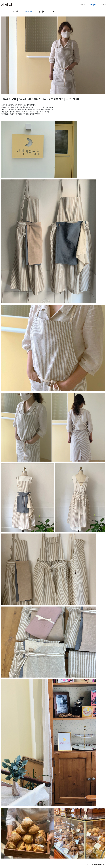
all (3, 11)
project (93, 5)
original (14, 11)
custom (29, 11)
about (83, 5)
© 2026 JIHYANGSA (95, 864)
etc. (55, 11)
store (103, 5)
